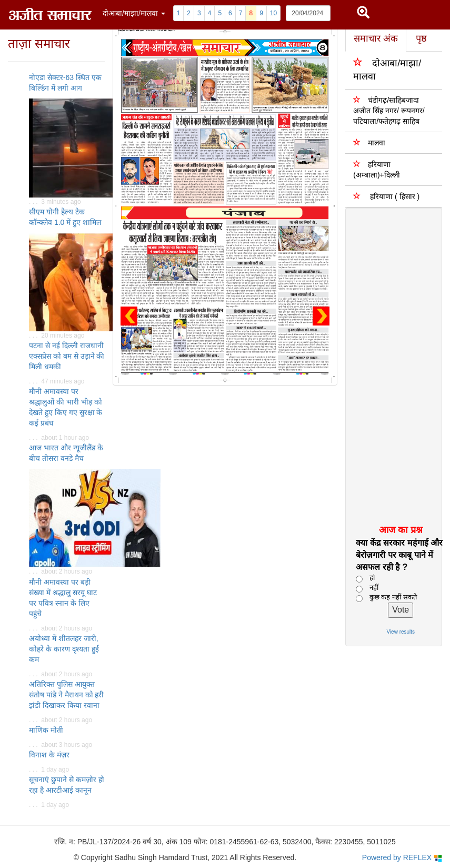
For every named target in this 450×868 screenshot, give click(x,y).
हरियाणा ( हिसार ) (386, 196)
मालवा (369, 142)
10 (273, 13)
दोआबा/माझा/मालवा (387, 69)
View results (401, 632)
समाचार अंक (376, 38)
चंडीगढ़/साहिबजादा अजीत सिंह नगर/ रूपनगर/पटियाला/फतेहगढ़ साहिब (389, 110)
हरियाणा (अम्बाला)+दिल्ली (377, 169)
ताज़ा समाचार (39, 43)
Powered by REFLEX (402, 858)
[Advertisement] (389, 366)
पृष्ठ (421, 38)
